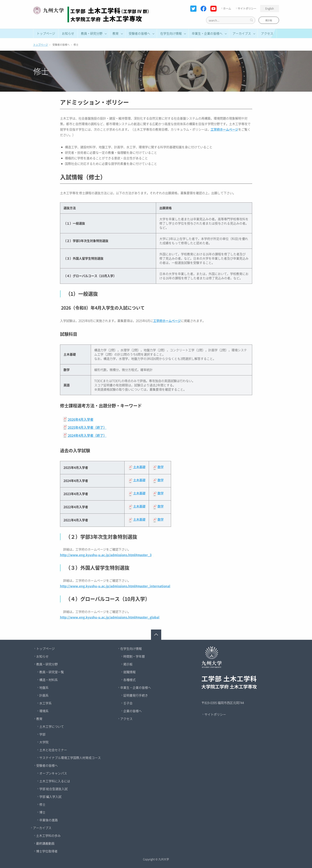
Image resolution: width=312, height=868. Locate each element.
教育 (39, 719)
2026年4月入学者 (81, 419)
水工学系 (45, 703)
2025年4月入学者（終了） (87, 427)
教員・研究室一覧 (52, 672)
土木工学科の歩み (48, 836)
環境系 (44, 711)
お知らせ (68, 33)
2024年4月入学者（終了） (87, 435)
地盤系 (44, 688)
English (270, 8)
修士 (42, 804)
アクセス (267, 33)
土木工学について (52, 727)
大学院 (44, 742)
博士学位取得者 (47, 851)
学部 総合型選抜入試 (53, 789)
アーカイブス (42, 828)
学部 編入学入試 (50, 797)
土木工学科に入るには (55, 781)
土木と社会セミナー (53, 750)
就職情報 (129, 672)
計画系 (44, 695)
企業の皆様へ (133, 711)
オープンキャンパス (53, 773)
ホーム (226, 8)
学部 (42, 734)
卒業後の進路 (49, 820)
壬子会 (128, 703)
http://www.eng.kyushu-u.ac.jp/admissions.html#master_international (115, 586)
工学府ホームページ (224, 129)
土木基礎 (139, 467)
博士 (42, 812)
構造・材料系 (49, 680)
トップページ (46, 33)
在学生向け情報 (131, 649)
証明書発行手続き (136, 695)
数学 (161, 467)
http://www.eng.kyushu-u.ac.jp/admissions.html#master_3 (106, 555)
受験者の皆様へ (47, 765)
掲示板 (269, 20)
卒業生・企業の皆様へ (136, 688)
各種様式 (129, 680)
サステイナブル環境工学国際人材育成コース (70, 758)
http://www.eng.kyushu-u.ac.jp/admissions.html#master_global (110, 617)
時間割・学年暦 (134, 656)
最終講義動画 (45, 843)
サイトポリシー (246, 8)
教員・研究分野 (47, 664)
